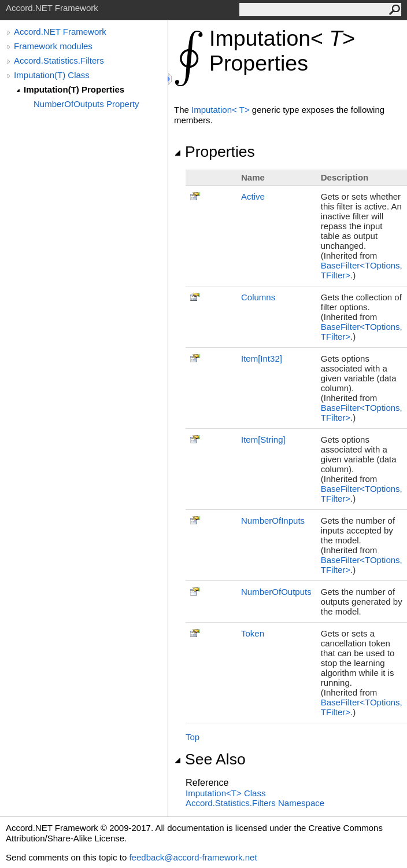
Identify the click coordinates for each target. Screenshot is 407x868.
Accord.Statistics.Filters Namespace (255, 803)
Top (193, 737)
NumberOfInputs (273, 521)
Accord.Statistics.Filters (59, 60)
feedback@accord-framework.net (193, 857)
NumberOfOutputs (276, 592)
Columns (258, 297)
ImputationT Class (225, 793)
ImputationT (222, 110)
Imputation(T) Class (52, 75)
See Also (210, 759)
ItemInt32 (262, 358)
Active (253, 196)
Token (253, 633)
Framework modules (53, 46)
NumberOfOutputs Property (86, 104)
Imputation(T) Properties (74, 89)
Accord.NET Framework (60, 32)
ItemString (263, 439)
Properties (214, 152)
